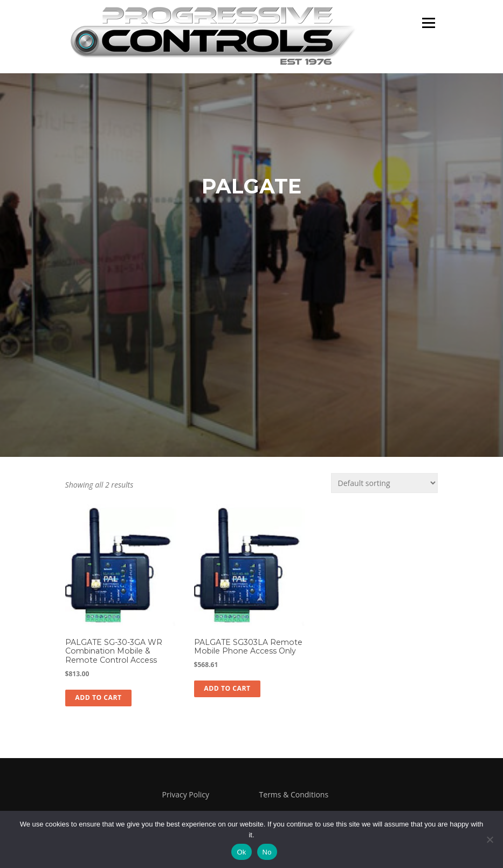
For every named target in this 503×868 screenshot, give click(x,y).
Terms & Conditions (294, 794)
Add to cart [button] (98, 697)
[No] (490, 839)
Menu (428, 23)
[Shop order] (384, 483)
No (267, 852)
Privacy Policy (186, 794)
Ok (241, 852)
